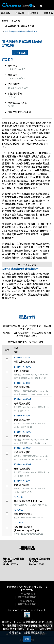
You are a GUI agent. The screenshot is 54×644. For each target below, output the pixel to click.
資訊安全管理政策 (27, 597)
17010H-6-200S (23, 448)
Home (5, 21)
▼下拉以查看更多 (27, 265)
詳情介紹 (20, 13)
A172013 (19, 510)
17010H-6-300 (22, 415)
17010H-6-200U (23, 432)
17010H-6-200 (22, 481)
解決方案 (16, 21)
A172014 (19, 522)
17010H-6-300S (23, 383)
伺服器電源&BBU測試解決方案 (19, 26)
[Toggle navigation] (49, 6)
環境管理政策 (27, 601)
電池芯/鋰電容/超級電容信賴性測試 (21, 31)
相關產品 (48, 13)
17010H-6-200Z (23, 464)
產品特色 (6, 13)
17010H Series (22, 357)
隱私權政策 (27, 594)
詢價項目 (34, 13)
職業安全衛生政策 (27, 604)
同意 (27, 639)
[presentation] (24, 573)
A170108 (19, 497)
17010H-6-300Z (23, 399)
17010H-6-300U (23, 367)
